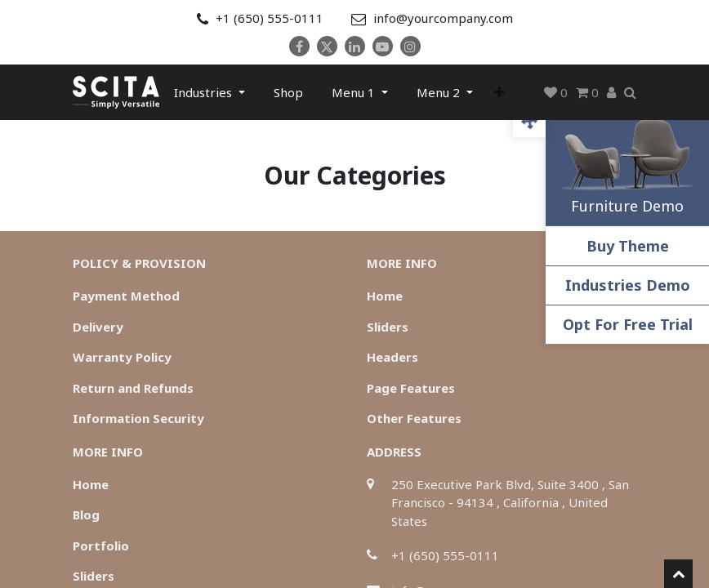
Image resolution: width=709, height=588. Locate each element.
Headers (392, 357)
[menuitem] (288, 92)
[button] (499, 92)
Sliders (388, 327)
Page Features (411, 388)
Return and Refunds (133, 388)
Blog (86, 514)
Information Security (138, 418)
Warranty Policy (122, 357)
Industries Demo (628, 285)
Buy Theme (628, 246)
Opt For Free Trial (628, 324)
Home (385, 296)
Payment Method (126, 296)
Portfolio (101, 546)
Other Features (414, 418)
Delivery (98, 327)
